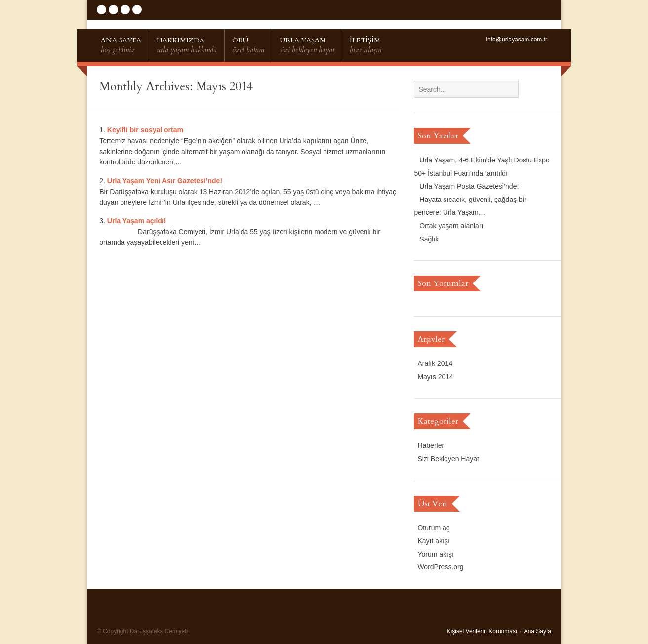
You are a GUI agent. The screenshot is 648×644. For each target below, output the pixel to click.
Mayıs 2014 (435, 377)
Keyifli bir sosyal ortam (145, 130)
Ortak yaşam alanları (451, 226)
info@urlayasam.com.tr (517, 40)
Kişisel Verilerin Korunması (482, 631)
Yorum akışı (435, 554)
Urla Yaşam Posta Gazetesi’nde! (469, 186)
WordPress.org (440, 567)
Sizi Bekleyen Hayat (448, 459)
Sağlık (429, 239)
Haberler (431, 445)
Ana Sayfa (538, 631)
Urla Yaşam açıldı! (137, 221)
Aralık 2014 (435, 363)
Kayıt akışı (433, 541)
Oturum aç (433, 528)
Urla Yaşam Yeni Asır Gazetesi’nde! (165, 181)
